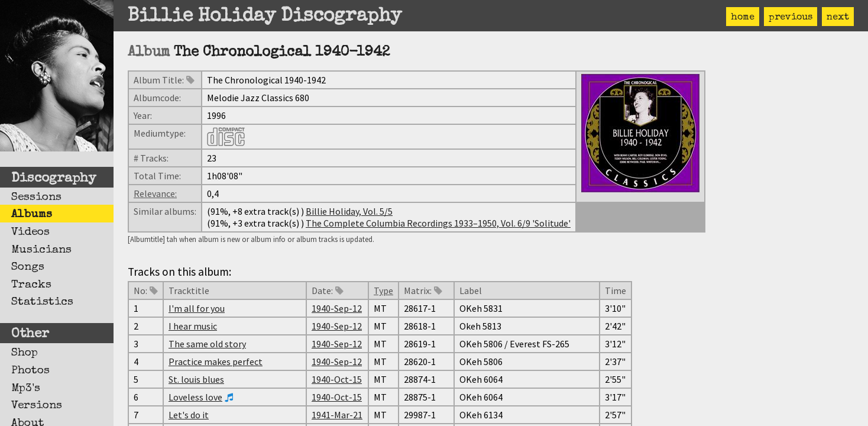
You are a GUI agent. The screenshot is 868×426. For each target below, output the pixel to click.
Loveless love (195, 397)
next (838, 18)
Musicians (41, 250)
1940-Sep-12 (337, 308)
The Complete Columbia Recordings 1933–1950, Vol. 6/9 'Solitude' (438, 223)
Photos (30, 371)
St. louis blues (196, 379)
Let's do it (189, 415)
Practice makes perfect (216, 362)
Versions (37, 406)
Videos (30, 233)
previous (791, 18)
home (743, 18)
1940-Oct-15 (337, 379)
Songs (28, 267)
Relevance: (155, 193)
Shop (25, 353)
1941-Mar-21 (337, 415)
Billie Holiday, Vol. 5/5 (349, 211)
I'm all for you (197, 308)
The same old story (207, 344)
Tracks (31, 285)
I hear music (193, 326)
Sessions (36, 198)
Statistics (42, 302)
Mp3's (26, 389)
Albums (32, 215)
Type (383, 291)
